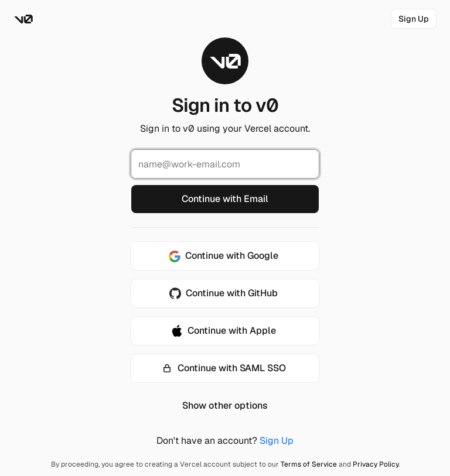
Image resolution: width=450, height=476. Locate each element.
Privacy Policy (376, 464)
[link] (414, 19)
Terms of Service (309, 464)
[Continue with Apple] (225, 331)
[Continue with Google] (225, 256)
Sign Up (277, 441)
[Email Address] (225, 164)
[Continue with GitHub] (225, 293)
